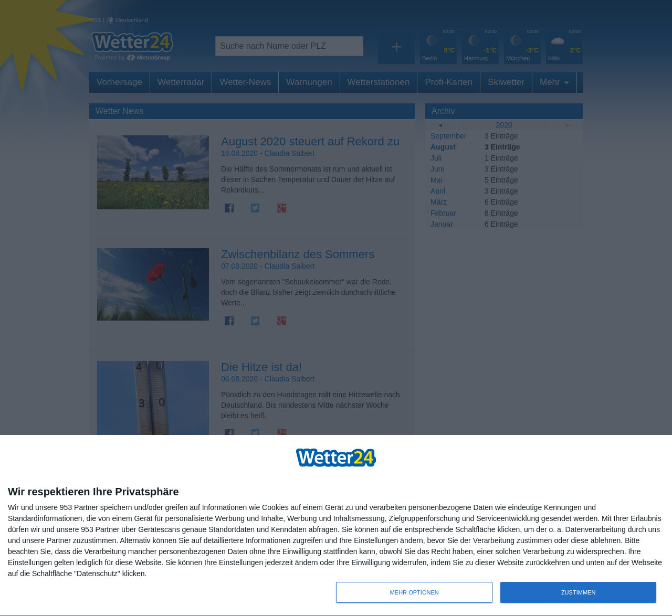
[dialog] (336, 526)
